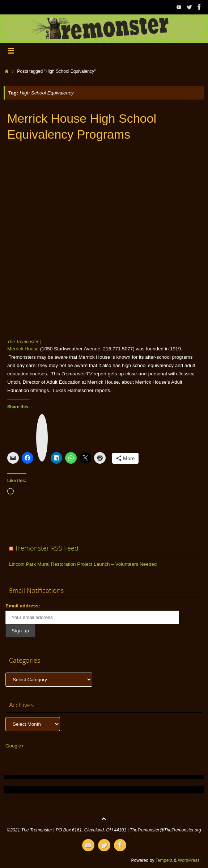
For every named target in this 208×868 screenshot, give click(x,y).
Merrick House (23, 349)
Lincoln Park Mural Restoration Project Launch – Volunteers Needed (83, 564)
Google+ (15, 746)
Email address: (23, 606)
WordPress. (189, 860)
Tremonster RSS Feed (47, 548)
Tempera (164, 860)
